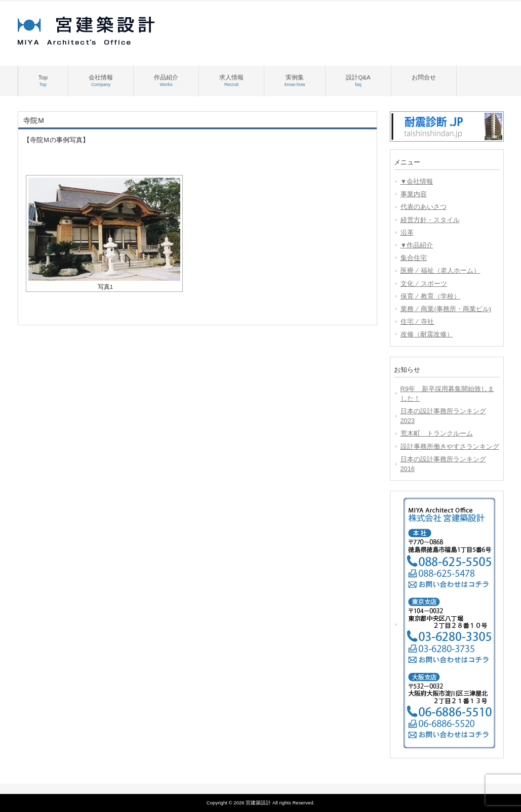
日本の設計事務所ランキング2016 (443, 464)
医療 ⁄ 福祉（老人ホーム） (440, 270)
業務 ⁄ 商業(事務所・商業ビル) (446, 309)
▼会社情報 (417, 181)
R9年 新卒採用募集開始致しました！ (447, 394)
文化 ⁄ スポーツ (424, 284)
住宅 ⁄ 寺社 (417, 322)
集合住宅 (414, 258)
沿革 (407, 232)
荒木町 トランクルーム (437, 433)
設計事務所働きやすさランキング (450, 446)
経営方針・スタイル (430, 220)
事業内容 (414, 194)
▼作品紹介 (417, 245)
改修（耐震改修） (427, 334)
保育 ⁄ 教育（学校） (431, 296)
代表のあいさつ (424, 207)
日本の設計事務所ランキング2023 (443, 416)
